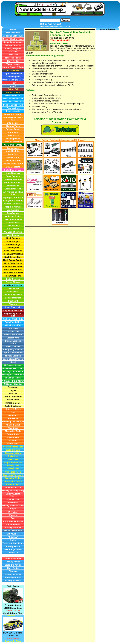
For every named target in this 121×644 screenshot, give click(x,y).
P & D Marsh (18, 381)
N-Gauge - (7, 381)
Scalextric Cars (13, 616)
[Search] (50, 20)
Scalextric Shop (13, 641)
